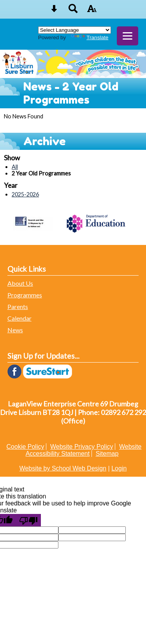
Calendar (19, 318)
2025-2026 (25, 194)
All (15, 167)
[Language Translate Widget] (75, 30)
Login (119, 468)
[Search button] (73, 11)
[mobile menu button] (128, 36)
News (15, 330)
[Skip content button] (54, 11)
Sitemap (107, 454)
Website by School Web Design (63, 468)
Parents (18, 306)
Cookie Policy (26, 447)
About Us (20, 283)
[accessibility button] (92, 11)
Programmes (25, 295)
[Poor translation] (28, 520)
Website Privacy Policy (82, 447)
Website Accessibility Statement (84, 450)
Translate (90, 37)
